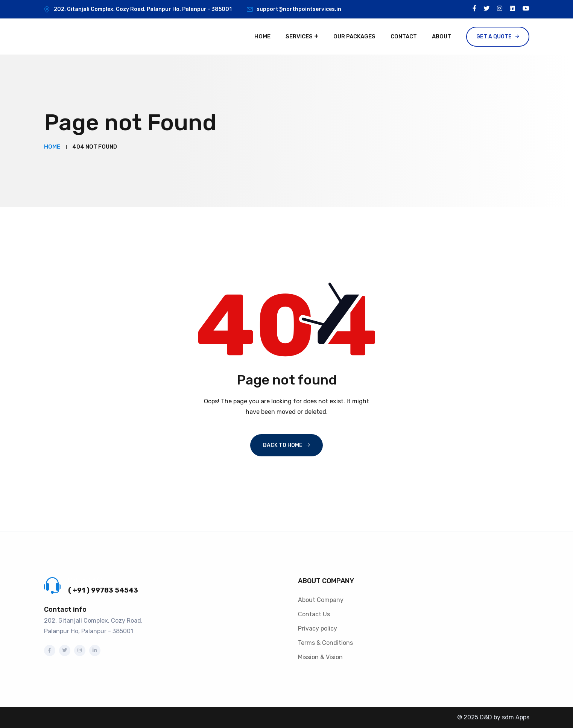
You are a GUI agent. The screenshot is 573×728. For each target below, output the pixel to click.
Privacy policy (318, 628)
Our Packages (354, 36)
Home (262, 36)
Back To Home (283, 445)
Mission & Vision (320, 657)
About (442, 36)
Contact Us (314, 614)
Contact (404, 36)
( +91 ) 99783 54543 (103, 590)
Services (299, 36)
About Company (321, 600)
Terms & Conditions (325, 643)
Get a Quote (494, 37)
